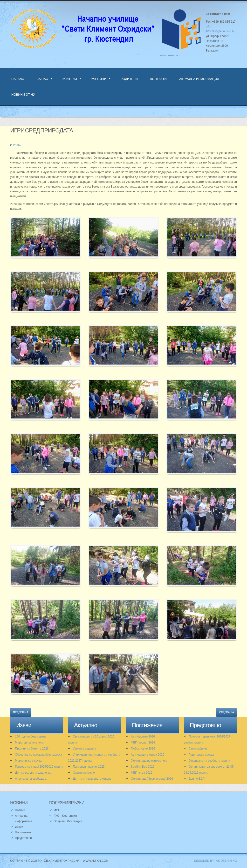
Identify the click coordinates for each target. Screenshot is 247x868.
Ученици (99, 79)
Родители (129, 79)
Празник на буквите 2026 (32, 749)
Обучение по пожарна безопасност (38, 755)
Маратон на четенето (29, 743)
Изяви (17, 145)
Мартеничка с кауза (28, 761)
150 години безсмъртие (31, 737)
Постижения (23, 832)
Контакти (158, 79)
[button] (45, 240)
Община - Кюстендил (68, 821)
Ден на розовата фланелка (33, 773)
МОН (57, 810)
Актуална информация (199, 79)
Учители (70, 79)
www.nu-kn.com (170, 55)
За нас (42, 79)
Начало (18, 79)
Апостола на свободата (31, 779)
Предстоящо (23, 838)
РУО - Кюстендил (65, 816)
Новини (20, 810)
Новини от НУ (23, 94)
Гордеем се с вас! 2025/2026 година (39, 767)
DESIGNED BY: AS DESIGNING (214, 861)
